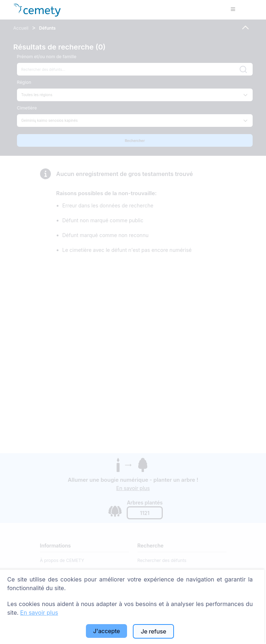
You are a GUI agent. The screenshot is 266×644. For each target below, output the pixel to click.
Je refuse (153, 631)
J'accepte (106, 631)
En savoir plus (39, 613)
